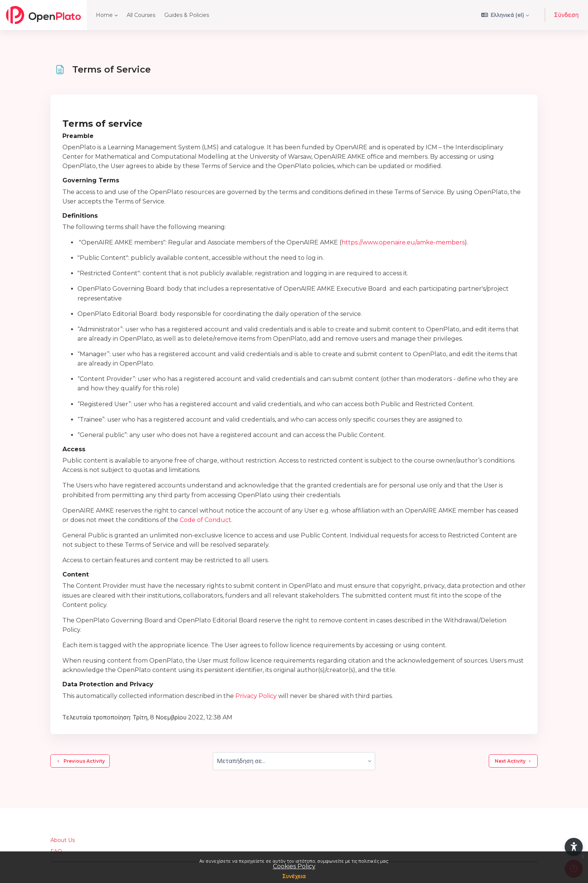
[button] (505, 15)
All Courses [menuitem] (141, 15)
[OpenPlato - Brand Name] (43, 15)
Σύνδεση (566, 15)
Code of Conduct (205, 520)
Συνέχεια (294, 876)
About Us (63, 840)
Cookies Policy (294, 866)
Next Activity (513, 761)
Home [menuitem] (104, 15)
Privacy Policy (256, 696)
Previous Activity (80, 761)
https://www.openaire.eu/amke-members (403, 242)
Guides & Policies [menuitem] (187, 15)
